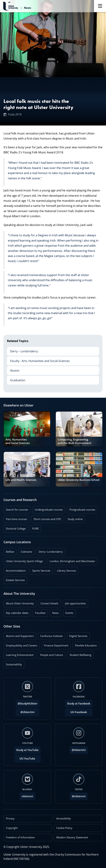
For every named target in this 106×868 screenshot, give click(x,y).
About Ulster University (20, 603)
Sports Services (41, 571)
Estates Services (15, 580)
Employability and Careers (22, 645)
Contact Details (49, 603)
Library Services (67, 571)
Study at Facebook (79, 703)
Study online (75, 519)
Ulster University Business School (79, 480)
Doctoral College (16, 529)
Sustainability (13, 663)
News (54, 612)
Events (68, 612)
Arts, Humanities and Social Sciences (18, 441)
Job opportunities (75, 603)
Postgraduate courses (82, 510)
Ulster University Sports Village (24, 561)
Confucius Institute (51, 636)
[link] (27, 429)
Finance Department (56, 645)
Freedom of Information (20, 837)
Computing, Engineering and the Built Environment (75, 441)
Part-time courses (16, 519)
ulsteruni (27, 796)
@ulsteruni (78, 795)
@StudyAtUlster (27, 703)
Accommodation (16, 571)
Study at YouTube (27, 750)
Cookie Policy (64, 828)
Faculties (40, 613)
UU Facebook (79, 712)
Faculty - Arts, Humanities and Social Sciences (38, 360)
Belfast (10, 552)
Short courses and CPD (46, 518)
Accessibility (64, 818)
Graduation (16, 379)
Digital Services (78, 636)
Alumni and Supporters (20, 636)
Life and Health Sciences (21, 480)
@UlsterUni (25, 711)
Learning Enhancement (20, 655)
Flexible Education (86, 645)
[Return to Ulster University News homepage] (17, 6)
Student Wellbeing (80, 655)
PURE (35, 529)
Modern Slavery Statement (72, 837)
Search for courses (17, 510)
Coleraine (26, 552)
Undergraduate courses (49, 510)
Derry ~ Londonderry (22, 350)
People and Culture (52, 655)
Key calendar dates (17, 613)
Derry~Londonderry (51, 552)
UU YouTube (27, 759)
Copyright (12, 828)
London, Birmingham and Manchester (72, 561)
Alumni (13, 369)
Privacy (10, 818)
